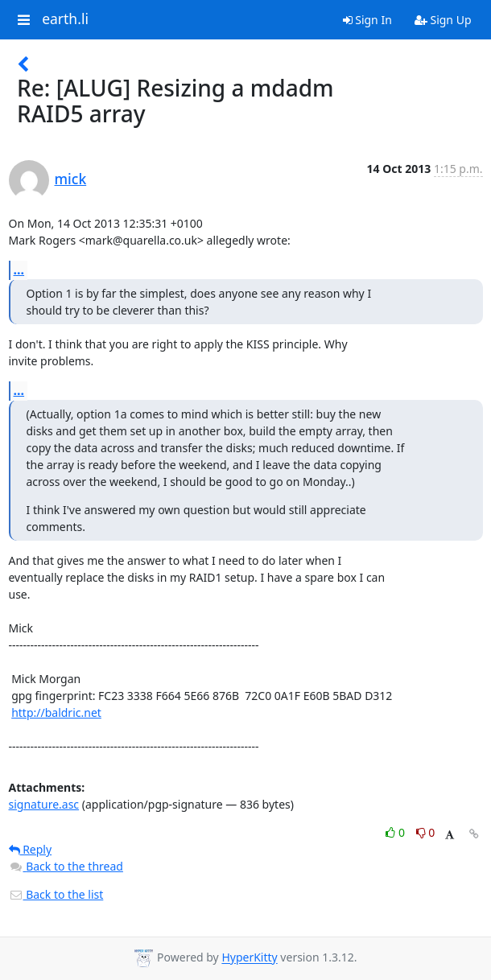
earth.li (65, 19)
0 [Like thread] (396, 832)
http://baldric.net (56, 712)
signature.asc (44, 804)
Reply (31, 849)
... (19, 270)
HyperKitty (249, 958)
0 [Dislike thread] (426, 832)
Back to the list (56, 894)
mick (71, 179)
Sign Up (443, 20)
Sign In (367, 20)
